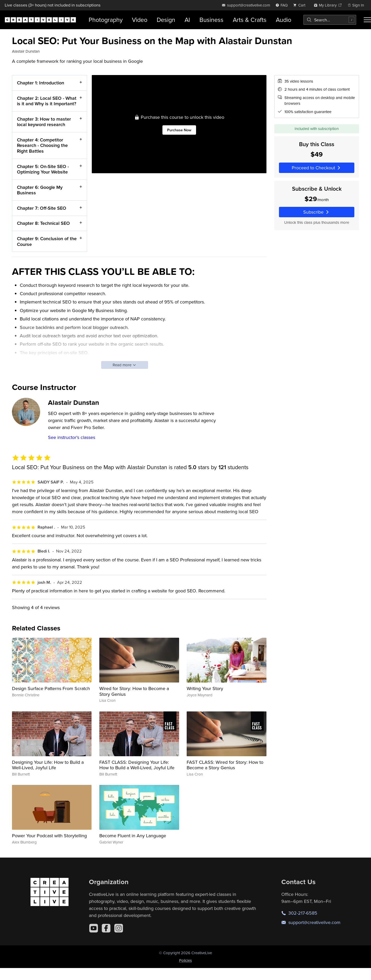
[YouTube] (94, 928)
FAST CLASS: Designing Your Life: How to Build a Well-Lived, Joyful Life (137, 765)
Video (140, 20)
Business (211, 20)
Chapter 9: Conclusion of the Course (47, 241)
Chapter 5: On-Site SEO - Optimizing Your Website (43, 169)
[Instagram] (119, 928)
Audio (284, 20)
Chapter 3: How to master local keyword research (44, 122)
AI (187, 20)
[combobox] (330, 20)
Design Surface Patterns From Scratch (51, 688)
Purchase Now (179, 130)
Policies (185, 960)
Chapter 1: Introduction (41, 83)
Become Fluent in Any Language (133, 836)
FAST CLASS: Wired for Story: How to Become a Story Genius (225, 765)
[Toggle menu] (367, 20)
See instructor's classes (72, 437)
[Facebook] (106, 928)
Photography (106, 20)
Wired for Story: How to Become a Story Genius (134, 691)
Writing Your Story (205, 688)
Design (166, 20)
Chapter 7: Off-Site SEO (42, 208)
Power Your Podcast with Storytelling (49, 836)
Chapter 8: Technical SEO (43, 223)
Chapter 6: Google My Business (40, 190)
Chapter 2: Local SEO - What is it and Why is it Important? (47, 101)
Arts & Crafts (250, 20)
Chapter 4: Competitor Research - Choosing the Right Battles (42, 145)
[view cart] (301, 5)
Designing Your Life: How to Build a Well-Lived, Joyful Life (48, 765)
